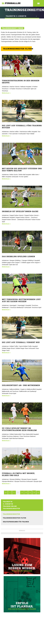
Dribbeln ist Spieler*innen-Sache (20, 211)
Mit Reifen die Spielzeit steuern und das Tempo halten (22, 170)
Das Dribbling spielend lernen (18, 256)
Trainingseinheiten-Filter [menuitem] (14, 518)
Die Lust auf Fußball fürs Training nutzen (22, 127)
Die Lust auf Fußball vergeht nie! (21, 342)
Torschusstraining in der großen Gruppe (21, 82)
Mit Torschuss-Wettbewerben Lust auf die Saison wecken (21, 300)
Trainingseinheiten (11, 509)
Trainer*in (8, 502)
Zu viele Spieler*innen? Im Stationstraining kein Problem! (19, 429)
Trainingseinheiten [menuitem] (11, 514)
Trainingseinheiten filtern (17, 49)
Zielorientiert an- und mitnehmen (21, 385)
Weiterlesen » (6, 93)
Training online (10, 506)
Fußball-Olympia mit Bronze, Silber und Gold (18, 474)
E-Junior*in (8, 504)
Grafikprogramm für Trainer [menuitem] (16, 522)
